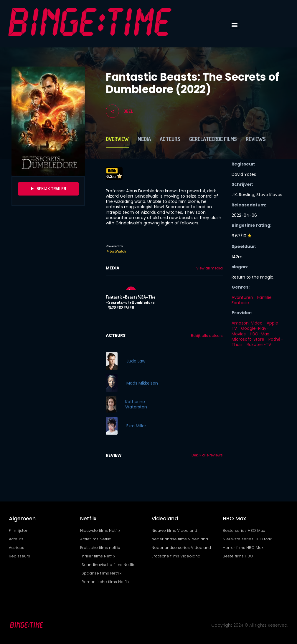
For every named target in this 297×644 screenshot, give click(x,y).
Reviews (256, 139)
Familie (264, 297)
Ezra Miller (136, 426)
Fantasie (240, 303)
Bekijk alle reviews (207, 455)
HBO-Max (259, 334)
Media (144, 139)
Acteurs (170, 139)
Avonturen (242, 297)
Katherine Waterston (136, 404)
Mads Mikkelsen (142, 383)
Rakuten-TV (259, 345)
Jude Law (136, 361)
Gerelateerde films (213, 139)
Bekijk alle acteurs (207, 336)
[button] (235, 25)
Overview (117, 139)
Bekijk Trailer (48, 189)
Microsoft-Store (248, 339)
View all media (209, 268)
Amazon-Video (247, 323)
